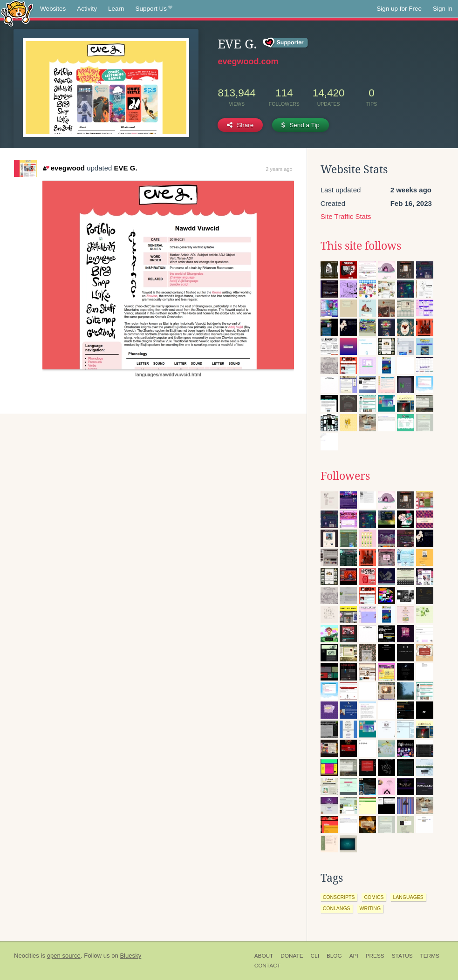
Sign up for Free (399, 9)
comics (374, 897)
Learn (116, 9)
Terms (430, 956)
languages (408, 897)
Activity (87, 9)
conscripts (339, 897)
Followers (345, 476)
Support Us (154, 9)
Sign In (443, 9)
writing (370, 908)
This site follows (361, 246)
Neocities (27, 956)
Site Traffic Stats (346, 216)
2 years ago (279, 169)
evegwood (64, 168)
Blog (334, 956)
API (354, 956)
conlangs (337, 908)
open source (64, 956)
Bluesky (130, 956)
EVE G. (126, 168)
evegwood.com (248, 61)
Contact (267, 966)
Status (402, 956)
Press (375, 956)
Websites (53, 9)
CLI (315, 956)
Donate (292, 956)
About (264, 956)
